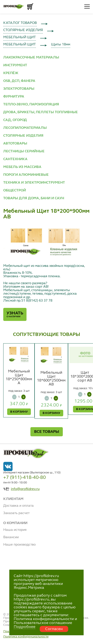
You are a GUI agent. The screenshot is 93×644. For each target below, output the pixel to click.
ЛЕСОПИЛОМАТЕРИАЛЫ (25, 128)
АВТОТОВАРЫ (15, 144)
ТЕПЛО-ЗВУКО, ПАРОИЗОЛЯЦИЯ (31, 105)
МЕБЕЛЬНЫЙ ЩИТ (20, 37)
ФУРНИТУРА (14, 97)
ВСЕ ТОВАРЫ (47, 432)
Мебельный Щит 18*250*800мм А (19, 377)
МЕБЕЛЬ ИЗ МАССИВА (22, 167)
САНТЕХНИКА (15, 159)
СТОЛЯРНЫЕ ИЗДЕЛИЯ (23, 30)
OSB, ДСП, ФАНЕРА (19, 81)
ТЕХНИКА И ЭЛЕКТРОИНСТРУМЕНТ (34, 183)
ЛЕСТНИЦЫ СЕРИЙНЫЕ (24, 151)
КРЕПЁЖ (11, 73)
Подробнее (25, 627)
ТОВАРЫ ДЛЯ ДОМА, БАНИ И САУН (34, 198)
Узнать (15, 314)
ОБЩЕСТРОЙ (15, 191)
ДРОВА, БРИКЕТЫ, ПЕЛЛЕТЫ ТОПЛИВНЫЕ (41, 112)
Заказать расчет (16, 513)
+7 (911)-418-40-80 (25, 478)
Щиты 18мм (61, 45)
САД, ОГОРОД (15, 120)
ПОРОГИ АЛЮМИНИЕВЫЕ (26, 175)
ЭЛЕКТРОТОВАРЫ (19, 89)
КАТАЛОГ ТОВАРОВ (20, 23)
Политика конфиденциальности (26, 637)
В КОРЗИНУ (19, 412)
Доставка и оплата (18, 506)
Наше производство (19, 545)
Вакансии (11, 537)
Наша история (15, 530)
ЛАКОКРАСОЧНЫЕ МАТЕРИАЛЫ (31, 58)
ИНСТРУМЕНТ (15, 65)
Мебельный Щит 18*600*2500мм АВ (51, 378)
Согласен (54, 629)
